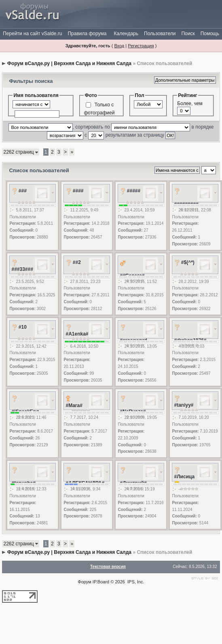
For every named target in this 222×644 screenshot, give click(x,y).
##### (134, 191)
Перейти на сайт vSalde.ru (32, 34)
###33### (22, 269)
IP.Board (101, 582)
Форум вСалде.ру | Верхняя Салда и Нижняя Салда (69, 63)
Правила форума (87, 34)
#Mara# (74, 405)
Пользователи (160, 34)
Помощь (210, 34)
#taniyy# (184, 405)
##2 (77, 262)
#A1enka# (77, 334)
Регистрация (141, 46)
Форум (84, 582)
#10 (23, 327)
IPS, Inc (135, 582)
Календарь (126, 34)
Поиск (188, 34)
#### (78, 191)
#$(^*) (188, 262)
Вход (119, 46)
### (23, 191)
